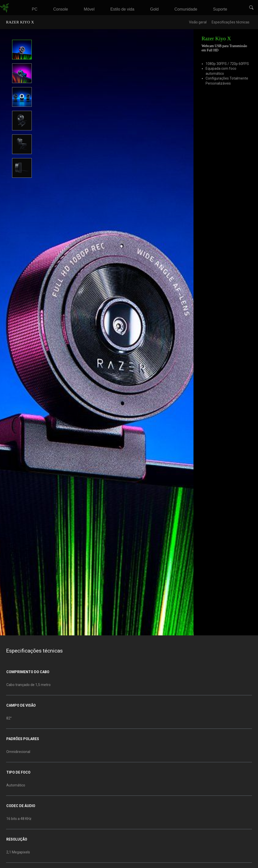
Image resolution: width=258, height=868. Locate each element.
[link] (4, 8)
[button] (251, 8)
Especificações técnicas (231, 22)
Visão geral (198, 22)
